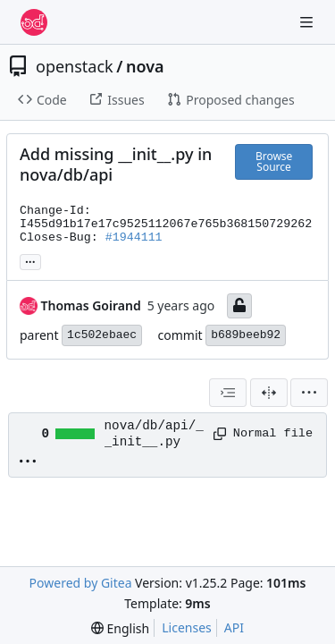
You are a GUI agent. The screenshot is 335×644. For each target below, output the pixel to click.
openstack (75, 66)
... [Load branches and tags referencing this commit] (30, 260)
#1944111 (134, 237)
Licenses (187, 627)
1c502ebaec (102, 335)
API (234, 627)
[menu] (309, 393)
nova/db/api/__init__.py (154, 434)
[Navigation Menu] (308, 22)
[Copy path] (217, 434)
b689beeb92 (246, 335)
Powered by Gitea (81, 583)
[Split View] (269, 393)
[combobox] (228, 393)
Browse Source (274, 161)
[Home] (34, 22)
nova (145, 66)
